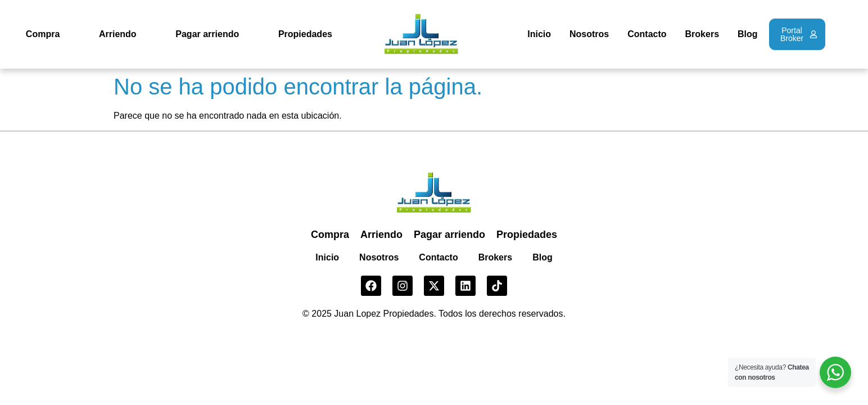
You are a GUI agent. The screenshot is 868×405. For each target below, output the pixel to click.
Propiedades (305, 34)
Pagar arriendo (207, 34)
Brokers (702, 34)
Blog (748, 34)
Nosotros (589, 34)
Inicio (539, 34)
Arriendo (118, 34)
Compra (43, 34)
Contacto (647, 34)
